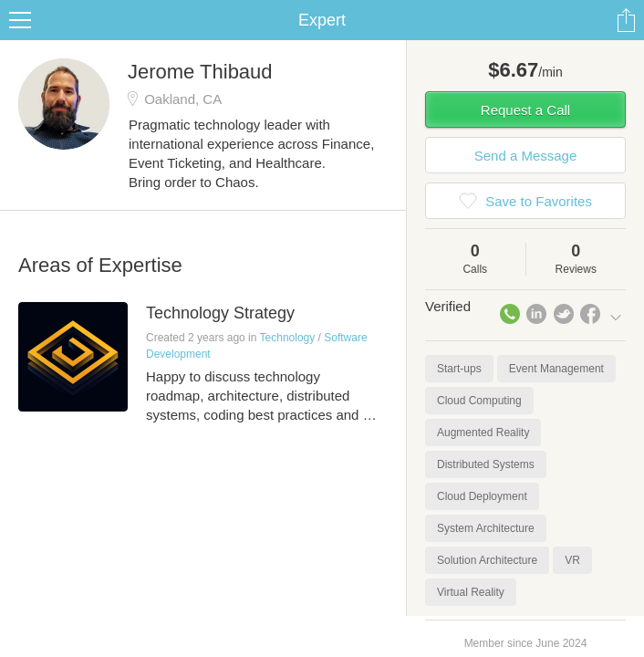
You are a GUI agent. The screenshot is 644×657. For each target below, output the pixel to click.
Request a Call (525, 110)
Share (626, 20)
